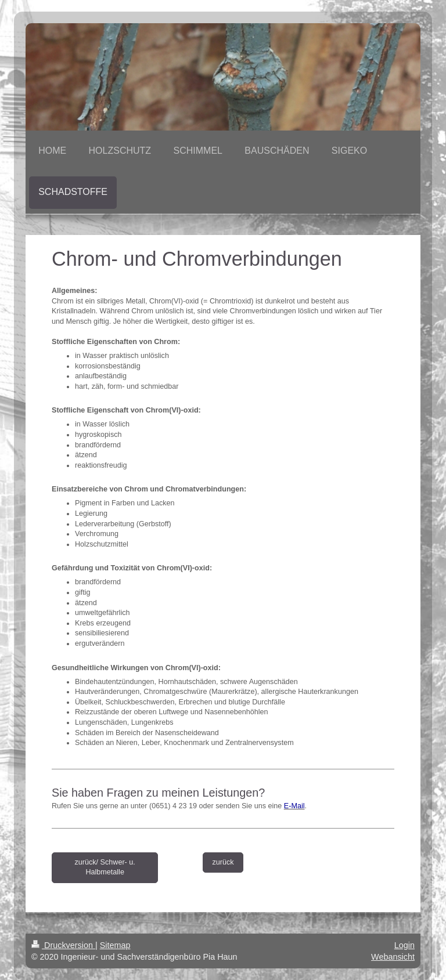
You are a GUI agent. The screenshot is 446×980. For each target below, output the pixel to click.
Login (404, 945)
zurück (223, 862)
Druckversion (63, 945)
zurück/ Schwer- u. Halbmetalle (105, 867)
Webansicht (393, 957)
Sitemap (115, 945)
